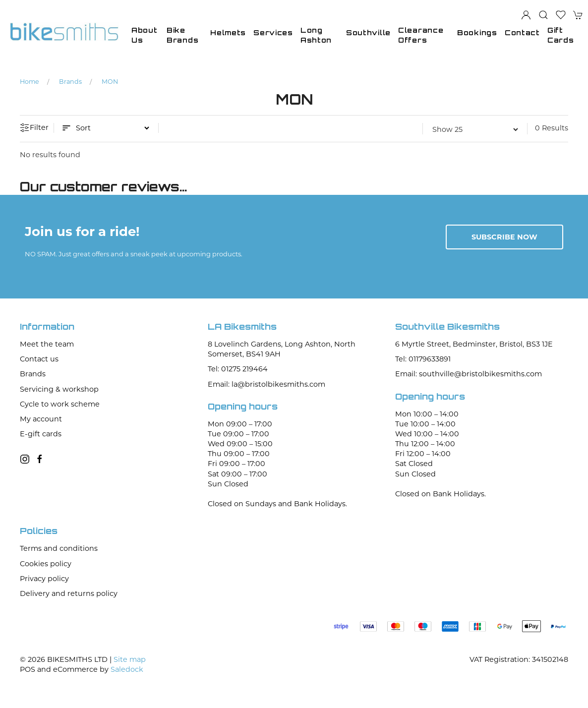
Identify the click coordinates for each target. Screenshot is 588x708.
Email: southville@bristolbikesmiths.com (469, 374)
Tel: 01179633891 (423, 359)
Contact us (39, 359)
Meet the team (47, 344)
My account (41, 419)
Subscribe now (504, 237)
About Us (145, 35)
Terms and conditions (59, 548)
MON (110, 82)
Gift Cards (561, 35)
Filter (34, 128)
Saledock (127, 669)
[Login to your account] (526, 15)
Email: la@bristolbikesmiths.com (266, 384)
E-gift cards (41, 434)
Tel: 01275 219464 (238, 369)
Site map (130, 659)
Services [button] (273, 32)
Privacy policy (44, 579)
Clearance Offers (421, 35)
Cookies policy (46, 564)
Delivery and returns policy (69, 593)
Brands (70, 82)
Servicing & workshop (59, 389)
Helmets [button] (228, 32)
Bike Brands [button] (182, 35)
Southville (368, 32)
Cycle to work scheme (60, 404)
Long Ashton (316, 35)
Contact (522, 32)
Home (29, 82)
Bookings (477, 32)
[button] (543, 15)
